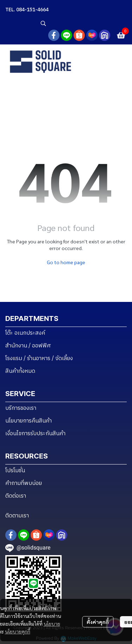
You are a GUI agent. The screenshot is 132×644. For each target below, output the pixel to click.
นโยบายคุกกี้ (18, 631)
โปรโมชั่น (15, 471)
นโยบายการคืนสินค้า (29, 421)
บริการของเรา (21, 408)
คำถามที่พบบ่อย (24, 483)
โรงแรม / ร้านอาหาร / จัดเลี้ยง (39, 359)
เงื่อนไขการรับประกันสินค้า (35, 434)
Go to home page (66, 262)
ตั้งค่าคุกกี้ (98, 622)
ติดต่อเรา (16, 496)
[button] (83, 23)
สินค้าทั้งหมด (20, 371)
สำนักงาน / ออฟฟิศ (28, 346)
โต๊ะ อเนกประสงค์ (25, 333)
